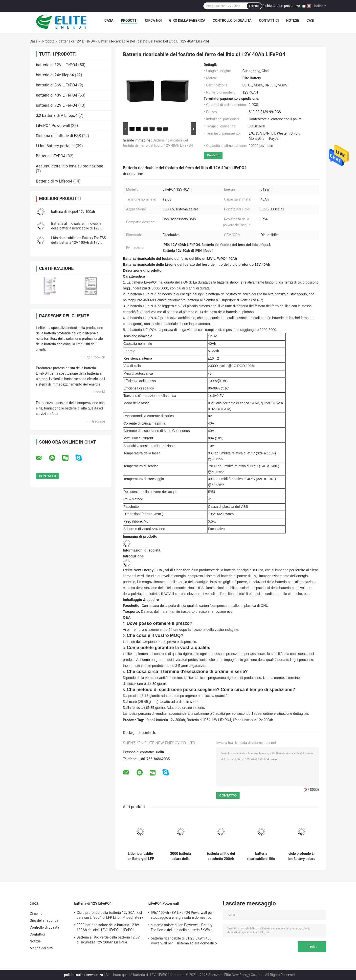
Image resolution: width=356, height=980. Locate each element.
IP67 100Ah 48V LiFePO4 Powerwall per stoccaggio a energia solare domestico (182, 915)
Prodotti (129, 20)
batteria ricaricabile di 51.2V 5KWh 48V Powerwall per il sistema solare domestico (184, 941)
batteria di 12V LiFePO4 (77, 41)
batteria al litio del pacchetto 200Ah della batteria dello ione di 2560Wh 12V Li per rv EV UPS (221, 856)
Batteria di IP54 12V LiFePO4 (209, 720)
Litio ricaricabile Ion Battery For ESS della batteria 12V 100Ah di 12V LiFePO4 (78, 243)
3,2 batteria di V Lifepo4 (57, 115)
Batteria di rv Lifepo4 (54, 181)
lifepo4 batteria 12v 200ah (253, 720)
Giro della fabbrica (187, 20)
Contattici (269, 20)
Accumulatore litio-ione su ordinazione (69, 166)
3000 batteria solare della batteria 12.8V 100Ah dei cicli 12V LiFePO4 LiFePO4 (181, 856)
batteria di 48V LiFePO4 (56, 95)
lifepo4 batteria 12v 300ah (165, 720)
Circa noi (153, 20)
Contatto (213, 155)
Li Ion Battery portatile (55, 146)
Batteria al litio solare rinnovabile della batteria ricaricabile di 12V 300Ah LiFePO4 (76, 228)
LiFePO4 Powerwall (53, 126)
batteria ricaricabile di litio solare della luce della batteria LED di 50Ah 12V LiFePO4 (261, 856)
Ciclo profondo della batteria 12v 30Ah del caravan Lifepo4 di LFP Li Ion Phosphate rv (110, 915)
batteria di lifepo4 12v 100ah (73, 212)
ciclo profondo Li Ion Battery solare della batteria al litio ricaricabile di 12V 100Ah (301, 856)
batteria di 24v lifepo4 (55, 75)
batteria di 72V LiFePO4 (56, 105)
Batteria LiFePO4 (51, 156)
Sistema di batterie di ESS (58, 136)
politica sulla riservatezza (83, 975)
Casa (109, 20)
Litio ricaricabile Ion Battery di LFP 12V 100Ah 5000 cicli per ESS (140, 856)
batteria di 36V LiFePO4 (56, 85)
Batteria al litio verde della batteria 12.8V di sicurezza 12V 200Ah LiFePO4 (108, 940)
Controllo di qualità (232, 20)
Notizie (293, 20)
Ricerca (254, 6)
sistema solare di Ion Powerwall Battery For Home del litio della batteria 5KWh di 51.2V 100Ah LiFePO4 (182, 928)
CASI (310, 20)
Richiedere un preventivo (281, 6)
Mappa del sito (41, 948)
